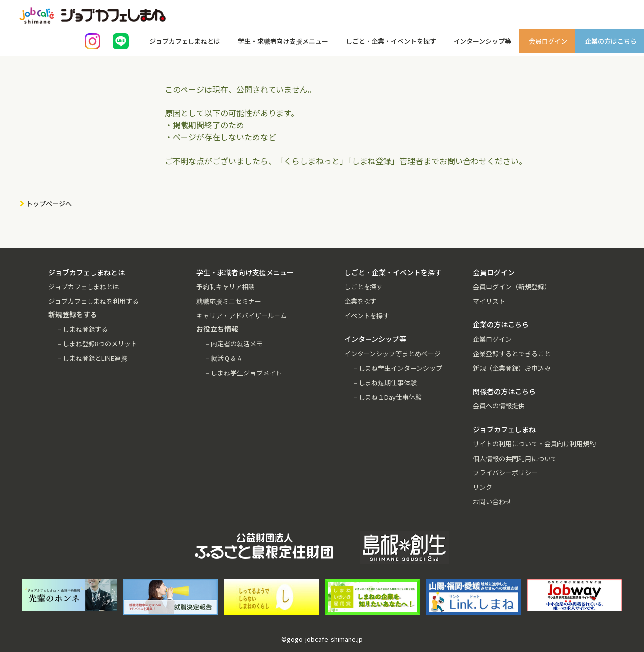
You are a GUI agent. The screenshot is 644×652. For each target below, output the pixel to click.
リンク (483, 487)
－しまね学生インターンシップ (397, 368)
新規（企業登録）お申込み (512, 368)
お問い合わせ (492, 502)
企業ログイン (492, 339)
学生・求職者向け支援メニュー (283, 41)
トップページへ (49, 204)
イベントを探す (367, 316)
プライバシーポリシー (505, 473)
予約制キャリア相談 (226, 287)
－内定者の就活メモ (233, 343)
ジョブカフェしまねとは (185, 41)
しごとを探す (364, 287)
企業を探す (360, 301)
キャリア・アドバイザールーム (242, 316)
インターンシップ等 (482, 41)
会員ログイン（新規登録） (512, 287)
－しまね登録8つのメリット (97, 343)
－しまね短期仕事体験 (384, 383)
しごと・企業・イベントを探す (391, 41)
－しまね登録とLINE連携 (92, 358)
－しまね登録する (82, 329)
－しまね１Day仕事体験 (387, 397)
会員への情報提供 (499, 406)
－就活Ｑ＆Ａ (224, 358)
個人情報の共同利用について (515, 458)
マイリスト (489, 301)
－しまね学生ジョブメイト (243, 373)
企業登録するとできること (512, 353)
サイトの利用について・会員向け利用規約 (534, 443)
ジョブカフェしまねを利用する (93, 301)
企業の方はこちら (611, 41)
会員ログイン (548, 41)
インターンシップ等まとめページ (392, 353)
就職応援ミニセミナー (229, 301)
